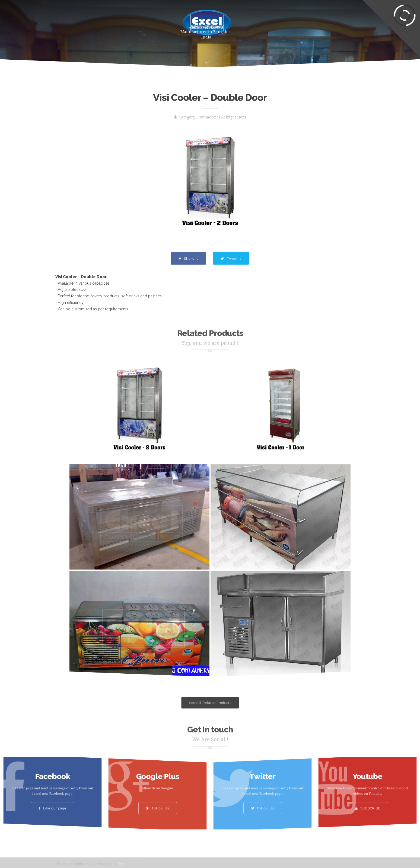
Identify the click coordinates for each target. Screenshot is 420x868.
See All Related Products (210, 703)
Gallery (260, 20)
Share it (188, 271)
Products (112, 20)
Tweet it (231, 271)
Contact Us (321, 20)
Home (83, 20)
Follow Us (157, 800)
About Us (144, 20)
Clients (288, 20)
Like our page (53, 800)
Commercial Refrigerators (222, 117)
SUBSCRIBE (368, 800)
